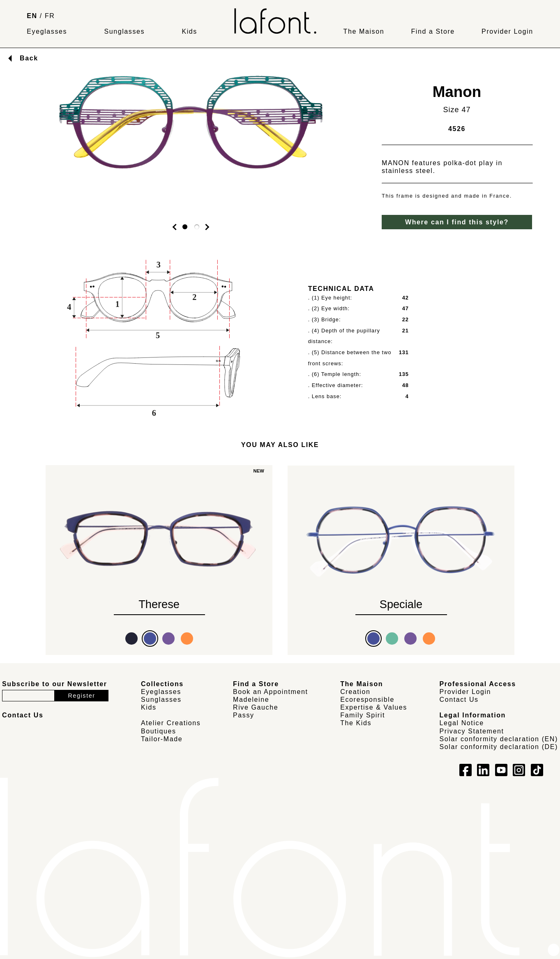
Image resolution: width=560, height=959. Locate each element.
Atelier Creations (171, 723)
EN (32, 16)
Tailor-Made (162, 739)
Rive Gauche (256, 707)
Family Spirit (363, 715)
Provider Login (507, 31)
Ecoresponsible (367, 700)
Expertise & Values (374, 707)
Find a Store (433, 31)
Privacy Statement (472, 731)
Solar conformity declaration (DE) (499, 747)
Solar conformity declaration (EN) (499, 739)
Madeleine (251, 700)
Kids (189, 31)
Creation (355, 692)
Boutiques (159, 731)
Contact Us (459, 700)
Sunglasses (124, 31)
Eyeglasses (47, 31)
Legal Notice (462, 723)
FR (50, 16)
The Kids (356, 723)
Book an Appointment (271, 692)
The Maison (364, 31)
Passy (244, 715)
